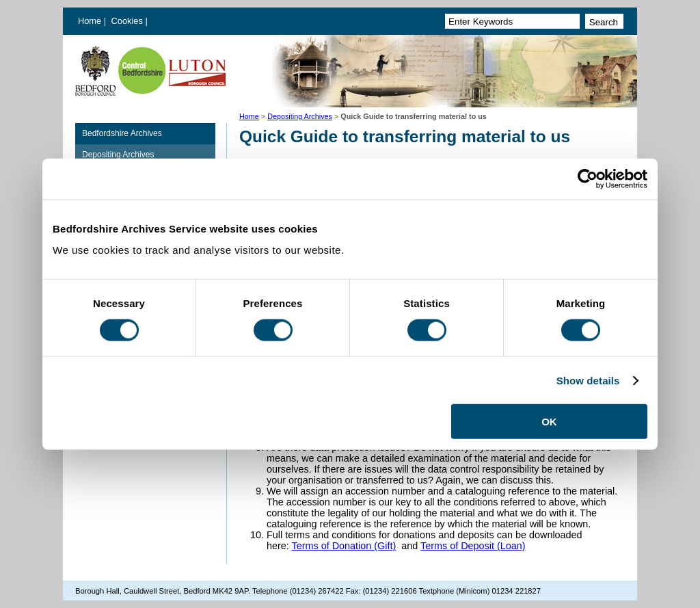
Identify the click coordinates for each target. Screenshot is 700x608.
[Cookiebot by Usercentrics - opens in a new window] (588, 179)
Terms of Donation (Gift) (344, 546)
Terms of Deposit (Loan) (473, 546)
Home (90, 21)
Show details (588, 380)
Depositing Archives (300, 116)
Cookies (129, 21)
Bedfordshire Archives (122, 133)
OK (549, 422)
